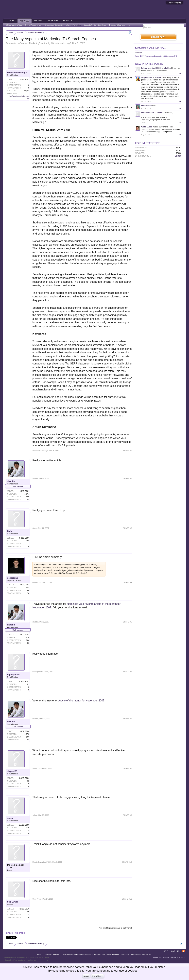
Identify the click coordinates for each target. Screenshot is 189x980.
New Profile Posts (149, 64)
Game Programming (33, 25)
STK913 (178, 156)
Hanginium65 (146, 77)
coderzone (12, 578)
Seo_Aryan (13, 902)
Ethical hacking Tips (14, 25)
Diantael (138, 53)
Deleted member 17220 (15, 866)
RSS (184, 951)
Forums (38, 21)
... (129, 25)
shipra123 (12, 771)
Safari (10, 531)
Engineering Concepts (54, 25)
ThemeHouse (42, 960)
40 (28, 912)
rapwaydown (14, 675)
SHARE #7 (127, 718)
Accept (86, 976)
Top (179, 951)
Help (166, 951)
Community (53, 21)
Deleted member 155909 (151, 68)
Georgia (26, 91)
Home (12, 21)
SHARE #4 (127, 582)
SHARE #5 (127, 622)
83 (28, 500)
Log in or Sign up (174, 2)
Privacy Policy (178, 957)
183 (27, 541)
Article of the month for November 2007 (81, 701)
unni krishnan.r (147, 113)
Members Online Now (151, 48)
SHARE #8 (127, 768)
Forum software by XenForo (26, 957)
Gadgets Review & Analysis (95, 25)
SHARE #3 (127, 528)
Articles (25, 21)
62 (28, 684)
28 (28, 593)
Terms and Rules (160, 957)
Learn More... (98, 976)
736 (27, 588)
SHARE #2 (127, 478)
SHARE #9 (127, 815)
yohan (10, 818)
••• (180, 73)
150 (27, 828)
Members (68, 21)
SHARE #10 (127, 862)
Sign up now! (158, 37)
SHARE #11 (127, 899)
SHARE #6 (127, 672)
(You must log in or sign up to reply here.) (115, 928)
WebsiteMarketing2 (61, 43)
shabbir (11, 481)
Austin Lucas (146, 127)
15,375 (26, 494)
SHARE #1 (127, 451)
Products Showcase (117, 25)
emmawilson (146, 106)
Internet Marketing (30, 43)
